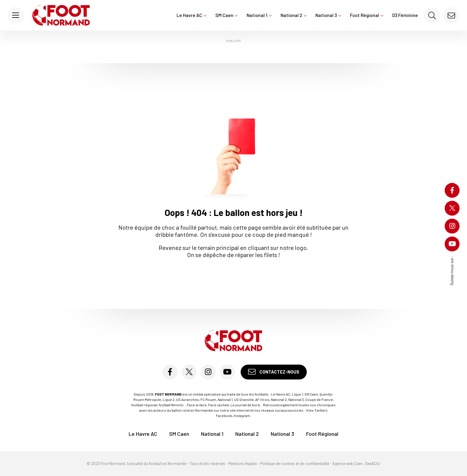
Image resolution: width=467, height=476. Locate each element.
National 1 (259, 15)
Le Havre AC (192, 15)
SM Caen (227, 15)
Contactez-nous (274, 372)
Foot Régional (367, 15)
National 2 (294, 15)
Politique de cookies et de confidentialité (295, 463)
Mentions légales (243, 463)
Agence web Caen (347, 463)
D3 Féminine (405, 15)
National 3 (328, 15)
